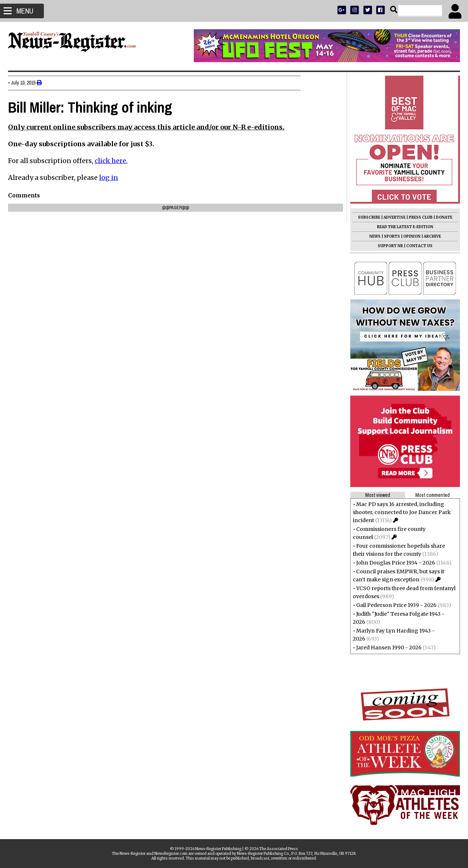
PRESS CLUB (418, 217)
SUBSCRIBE (366, 217)
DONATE (441, 217)
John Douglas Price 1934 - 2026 (393, 563)
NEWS (372, 236)
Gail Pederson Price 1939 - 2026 (393, 605)
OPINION (409, 236)
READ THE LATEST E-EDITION (402, 227)
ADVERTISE (392, 217)
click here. (114, 161)
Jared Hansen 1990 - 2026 (386, 648)
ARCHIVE (429, 236)
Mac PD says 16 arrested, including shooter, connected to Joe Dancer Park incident (399, 512)
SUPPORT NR (387, 246)
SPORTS (389, 236)
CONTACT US (416, 246)
